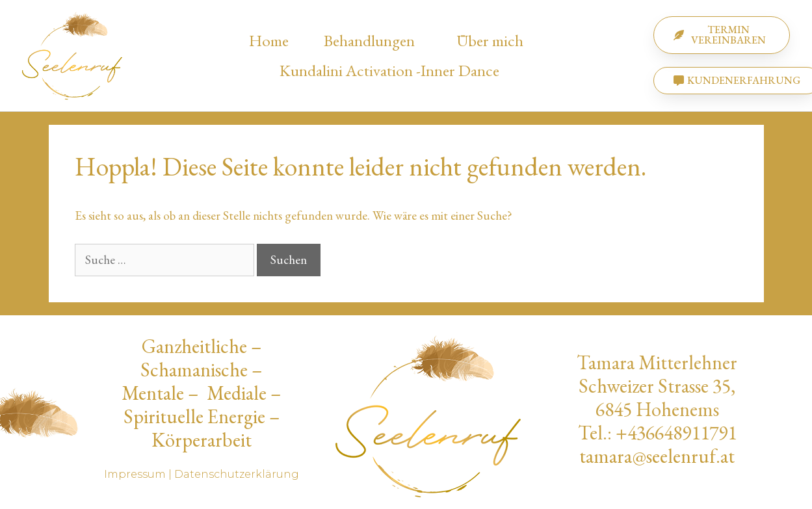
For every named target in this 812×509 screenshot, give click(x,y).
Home (269, 40)
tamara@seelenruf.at (657, 456)
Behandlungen (373, 40)
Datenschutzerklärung (237, 474)
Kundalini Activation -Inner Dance (389, 70)
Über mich (493, 40)
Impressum (135, 474)
